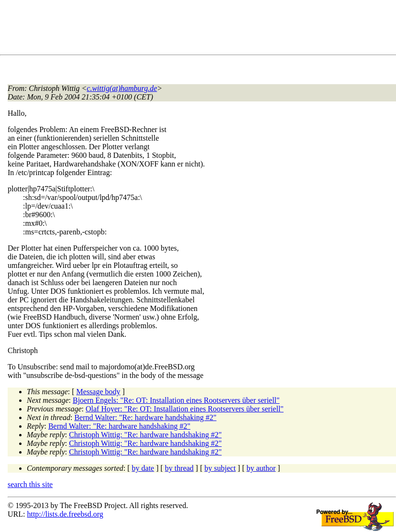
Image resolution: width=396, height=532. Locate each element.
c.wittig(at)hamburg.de (122, 88)
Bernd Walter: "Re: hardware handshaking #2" (145, 417)
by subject (220, 468)
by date (143, 468)
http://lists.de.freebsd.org (65, 514)
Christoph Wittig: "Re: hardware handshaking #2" (145, 435)
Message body (99, 392)
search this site (30, 484)
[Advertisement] (182, 29)
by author (261, 468)
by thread (179, 468)
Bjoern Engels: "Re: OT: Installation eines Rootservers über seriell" (176, 400)
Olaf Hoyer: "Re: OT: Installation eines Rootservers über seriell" (185, 409)
